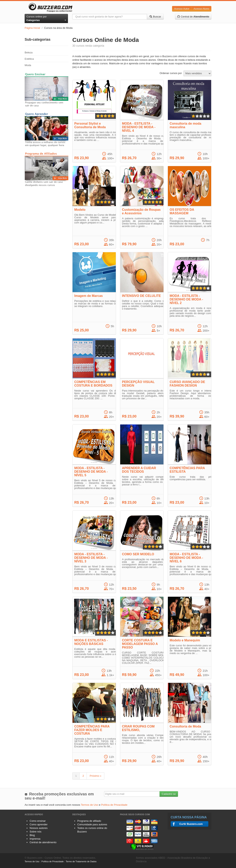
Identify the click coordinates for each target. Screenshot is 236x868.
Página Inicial (32, 28)
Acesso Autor (182, 9)
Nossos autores (39, 828)
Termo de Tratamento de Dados (81, 861)
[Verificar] (142, 847)
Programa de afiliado (89, 821)
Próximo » (95, 776)
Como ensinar (38, 821)
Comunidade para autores (92, 824)
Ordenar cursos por (171, 73)
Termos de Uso (89, 805)
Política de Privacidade (114, 805)
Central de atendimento (43, 842)
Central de (193, 17)
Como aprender (39, 824)
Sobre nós (35, 832)
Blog (32, 835)
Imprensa (35, 839)
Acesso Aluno (201, 9)
